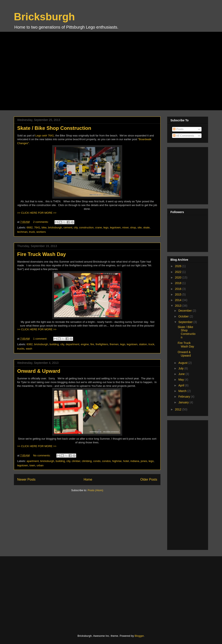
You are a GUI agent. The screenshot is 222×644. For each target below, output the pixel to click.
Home (88, 479)
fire (92, 344)
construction (86, 227)
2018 (179, 283)
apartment (33, 461)
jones (144, 461)
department (72, 344)
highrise (117, 461)
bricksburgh (55, 227)
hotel (126, 461)
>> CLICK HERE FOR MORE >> (37, 213)
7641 (37, 227)
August (183, 363)
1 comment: (41, 339)
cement (68, 227)
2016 (179, 289)
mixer (125, 227)
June (182, 374)
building (54, 344)
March (183, 391)
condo (97, 461)
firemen (114, 344)
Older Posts (149, 479)
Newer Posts (26, 479)
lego (106, 227)
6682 (30, 227)
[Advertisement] (46, 71)
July (181, 368)
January (184, 402)
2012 (179, 409)
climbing (87, 461)
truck (32, 232)
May (181, 380)
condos (106, 461)
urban (40, 465)
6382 (30, 344)
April (182, 385)
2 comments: (41, 222)
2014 (179, 300)
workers (41, 232)
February (185, 397)
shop (133, 227)
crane (98, 227)
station (143, 344)
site (140, 227)
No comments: (42, 455)
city (76, 227)
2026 (179, 266)
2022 (179, 272)
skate (146, 227)
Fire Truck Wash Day (42, 254)
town (32, 465)
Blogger (139, 636)
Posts (178, 129)
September (186, 322)
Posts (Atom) (95, 490)
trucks (21, 349)
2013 (179, 306)
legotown (115, 227)
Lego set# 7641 (45, 136)
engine (85, 344)
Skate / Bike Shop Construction (54, 128)
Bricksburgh (44, 17)
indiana (135, 461)
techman (22, 232)
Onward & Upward (39, 371)
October (184, 316)
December (185, 311)
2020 (179, 277)
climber (76, 461)
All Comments (183, 136)
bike (44, 227)
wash (29, 349)
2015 (179, 294)
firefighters (102, 344)
